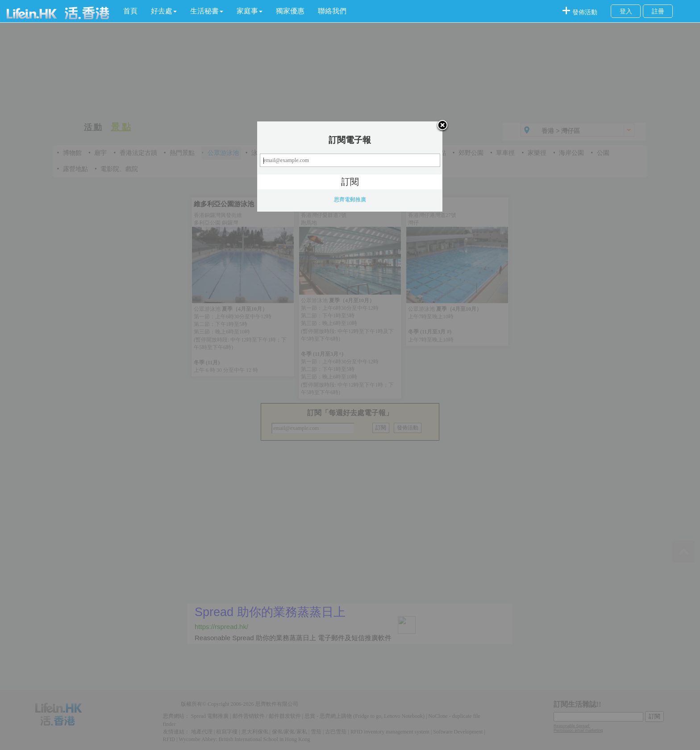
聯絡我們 (332, 11)
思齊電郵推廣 (350, 200)
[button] (164, 11)
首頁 (130, 11)
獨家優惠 (290, 11)
